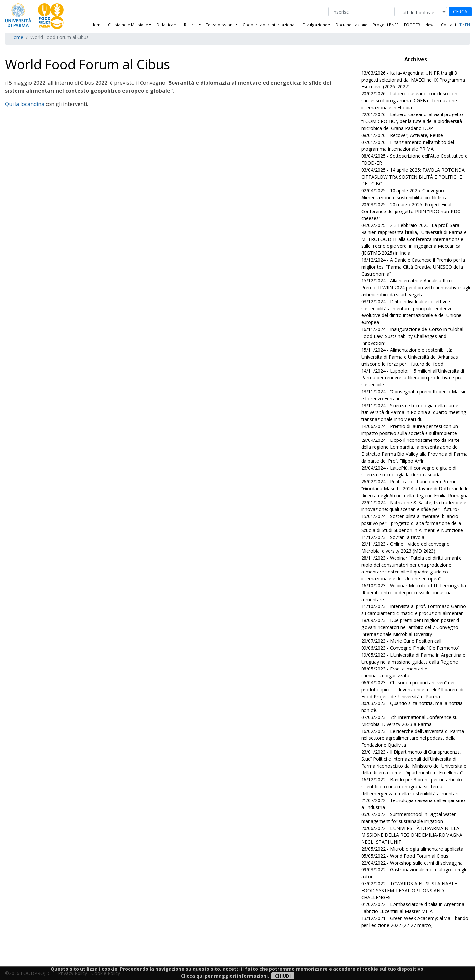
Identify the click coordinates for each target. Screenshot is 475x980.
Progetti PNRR (386, 25)
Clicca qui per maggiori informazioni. (225, 976)
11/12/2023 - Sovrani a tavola (393, 537)
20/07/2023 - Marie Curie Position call (401, 641)
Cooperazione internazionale (270, 25)
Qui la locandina (25, 104)
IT (460, 25)
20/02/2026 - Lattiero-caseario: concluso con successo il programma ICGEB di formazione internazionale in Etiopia (409, 100)
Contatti (448, 25)
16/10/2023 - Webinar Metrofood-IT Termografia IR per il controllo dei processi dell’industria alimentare (414, 592)
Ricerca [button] (191, 25)
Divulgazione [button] (315, 25)
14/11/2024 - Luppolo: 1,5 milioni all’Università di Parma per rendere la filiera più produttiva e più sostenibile (413, 378)
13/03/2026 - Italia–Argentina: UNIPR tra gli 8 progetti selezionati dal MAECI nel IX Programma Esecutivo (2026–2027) (413, 80)
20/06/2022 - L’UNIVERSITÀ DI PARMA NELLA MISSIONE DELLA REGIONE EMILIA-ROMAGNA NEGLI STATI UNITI (412, 835)
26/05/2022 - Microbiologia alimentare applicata (412, 849)
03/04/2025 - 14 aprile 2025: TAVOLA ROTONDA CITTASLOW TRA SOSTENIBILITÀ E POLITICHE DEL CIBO (413, 177)
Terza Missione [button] (220, 25)
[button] (178, 25)
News (430, 25)
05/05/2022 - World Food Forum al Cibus (405, 856)
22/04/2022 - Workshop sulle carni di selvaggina (412, 863)
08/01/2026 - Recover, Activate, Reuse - (404, 135)
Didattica (165, 25)
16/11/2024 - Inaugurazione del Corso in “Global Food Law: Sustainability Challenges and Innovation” (412, 336)
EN (468, 25)
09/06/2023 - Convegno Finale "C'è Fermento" (411, 648)
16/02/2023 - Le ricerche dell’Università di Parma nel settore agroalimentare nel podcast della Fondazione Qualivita (413, 738)
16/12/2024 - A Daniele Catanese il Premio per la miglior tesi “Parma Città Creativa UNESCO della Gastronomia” (413, 267)
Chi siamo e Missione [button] (128, 25)
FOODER (412, 25)
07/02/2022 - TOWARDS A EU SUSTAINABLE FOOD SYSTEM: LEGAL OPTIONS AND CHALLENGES (409, 890)
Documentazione (351, 25)
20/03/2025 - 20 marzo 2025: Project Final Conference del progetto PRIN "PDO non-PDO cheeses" (411, 211)
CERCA (460, 11)
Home (97, 25)
